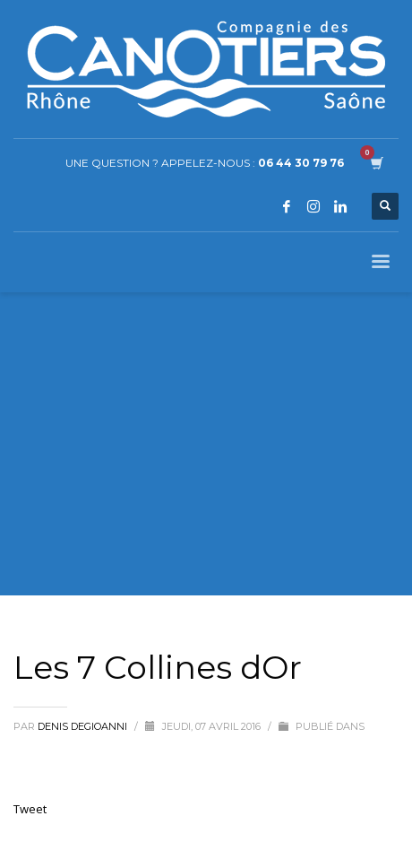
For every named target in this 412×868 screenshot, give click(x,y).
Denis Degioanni (84, 726)
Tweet (30, 809)
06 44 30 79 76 (301, 163)
